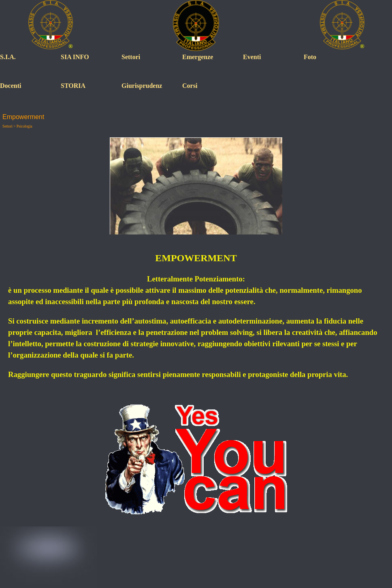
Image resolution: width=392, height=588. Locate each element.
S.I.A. (8, 57)
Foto (310, 57)
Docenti (11, 86)
